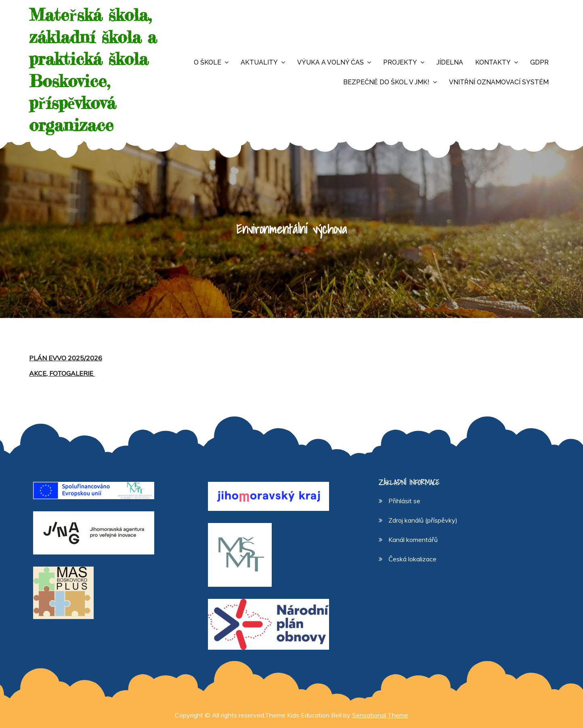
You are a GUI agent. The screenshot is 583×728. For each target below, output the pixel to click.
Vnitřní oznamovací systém (499, 82)
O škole (208, 62)
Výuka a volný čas (330, 62)
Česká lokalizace (412, 559)
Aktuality (259, 62)
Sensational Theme (380, 715)
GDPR (539, 62)
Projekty (400, 62)
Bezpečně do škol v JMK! (386, 82)
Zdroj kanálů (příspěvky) (423, 520)
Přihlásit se (404, 501)
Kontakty (493, 62)
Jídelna (450, 62)
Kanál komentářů (413, 540)
